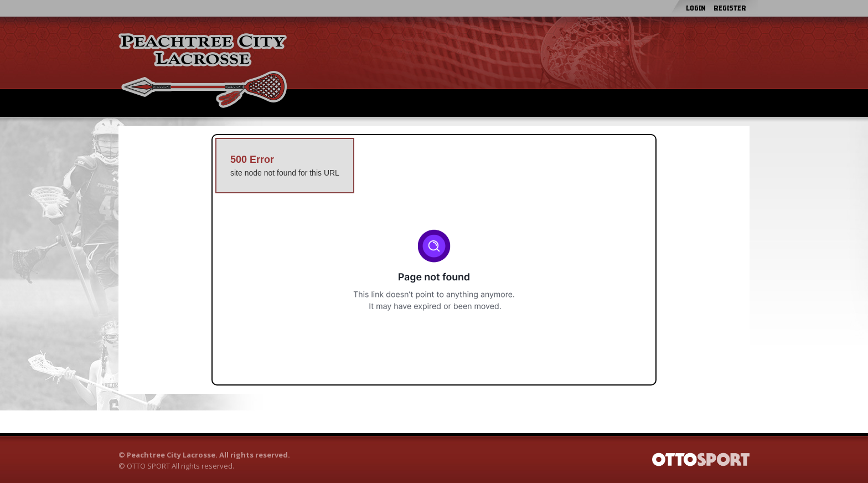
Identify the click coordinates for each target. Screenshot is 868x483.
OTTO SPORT (148, 466)
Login (696, 8)
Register (730, 8)
